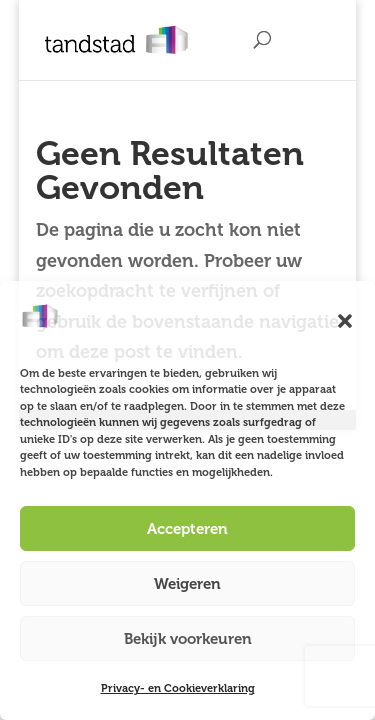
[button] (345, 321)
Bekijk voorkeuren (188, 639)
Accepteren (187, 529)
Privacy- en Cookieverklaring (178, 688)
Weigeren (187, 584)
